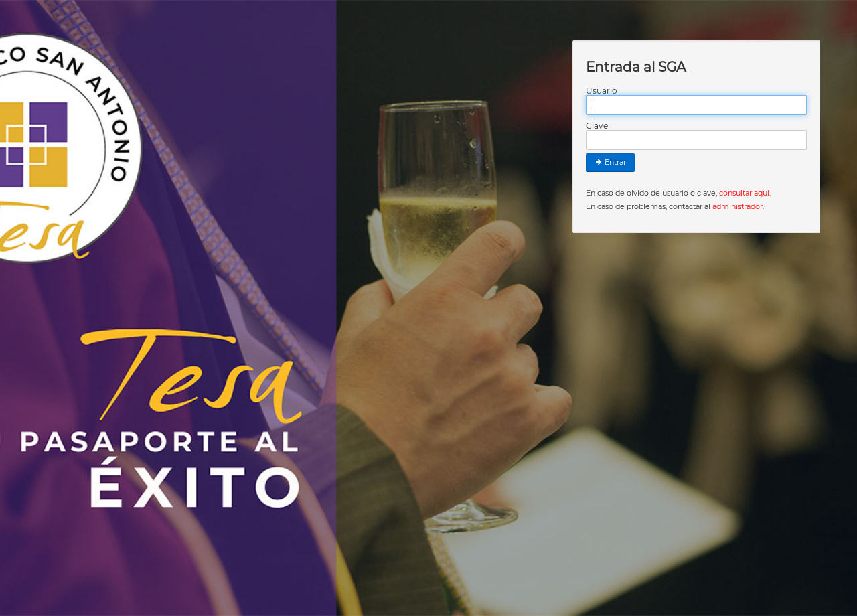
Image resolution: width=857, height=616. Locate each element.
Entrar (610, 162)
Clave (597, 126)
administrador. (738, 206)
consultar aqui (744, 193)
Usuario (602, 91)
